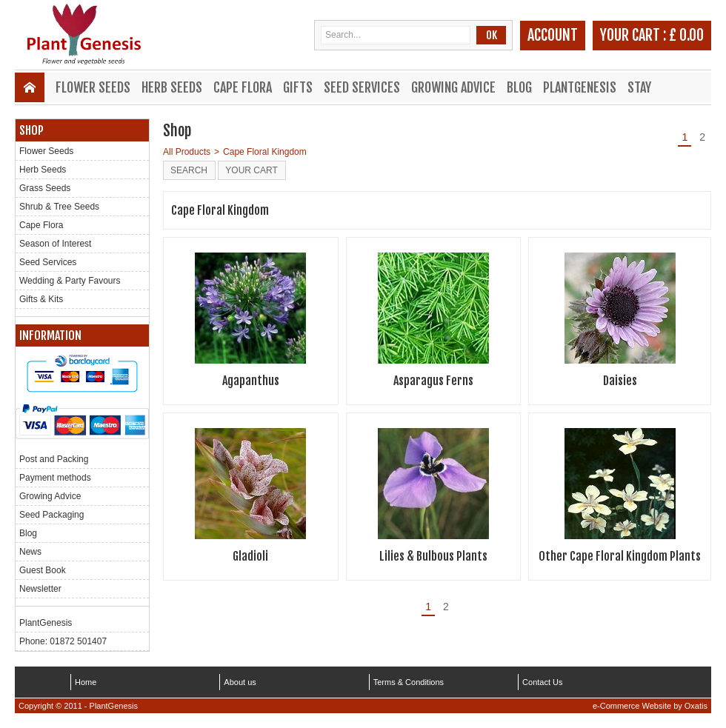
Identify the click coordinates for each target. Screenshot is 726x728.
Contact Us (542, 682)
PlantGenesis (580, 87)
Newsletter (40, 589)
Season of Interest (55, 244)
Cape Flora (243, 87)
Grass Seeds (45, 188)
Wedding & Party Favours (70, 281)
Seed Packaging (51, 515)
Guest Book (43, 570)
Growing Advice (453, 87)
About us (240, 682)
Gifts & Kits (41, 299)
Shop (31, 130)
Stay (639, 87)
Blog (519, 87)
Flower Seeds (93, 87)
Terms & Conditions (409, 682)
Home (86, 682)
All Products (187, 152)
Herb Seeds (172, 87)
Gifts (298, 87)
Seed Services (362, 87)
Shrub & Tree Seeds (59, 207)
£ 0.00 (686, 35)
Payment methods (55, 478)
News (30, 552)
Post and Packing (54, 459)
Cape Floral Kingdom (265, 152)
